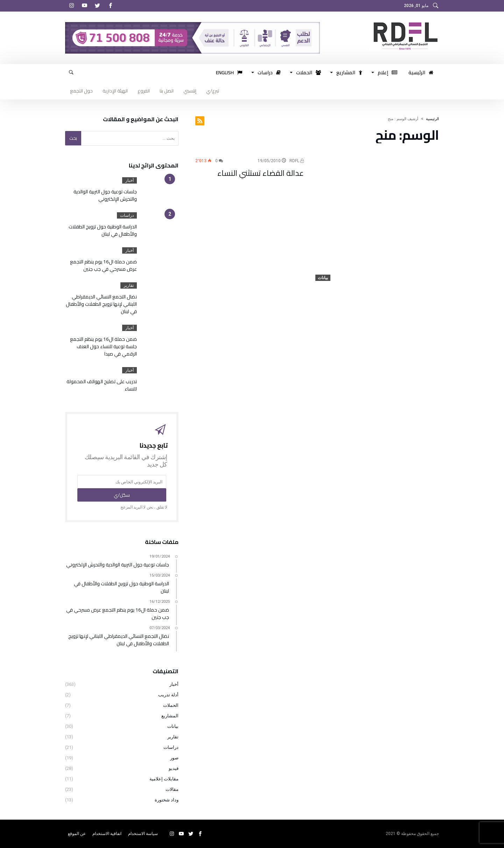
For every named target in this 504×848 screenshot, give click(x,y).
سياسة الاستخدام (143, 834)
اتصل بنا (167, 91)
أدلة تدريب (168, 695)
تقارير (129, 285)
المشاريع (170, 716)
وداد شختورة (167, 800)
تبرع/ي (213, 91)
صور (174, 758)
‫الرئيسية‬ (432, 119)
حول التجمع (81, 91)
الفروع (144, 91)
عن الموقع (77, 834)
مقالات (172, 789)
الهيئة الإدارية (115, 91)
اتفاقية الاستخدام (107, 834)
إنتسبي (190, 91)
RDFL (297, 161)
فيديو (174, 768)
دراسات (127, 215)
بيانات (323, 278)
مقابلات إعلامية (164, 779)
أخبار (129, 180)
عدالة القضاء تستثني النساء (261, 173)
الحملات (171, 705)
